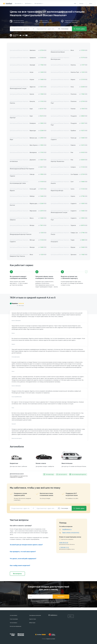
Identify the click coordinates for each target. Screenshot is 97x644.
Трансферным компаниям (35, 615)
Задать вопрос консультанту (71, 532)
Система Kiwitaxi (13, 615)
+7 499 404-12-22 (64, 547)
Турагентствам (33, 619)
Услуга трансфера (14, 619)
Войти (91, 3)
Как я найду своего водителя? (20, 566)
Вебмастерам (32, 623)
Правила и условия (51, 639)
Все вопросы (17, 574)
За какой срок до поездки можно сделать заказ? (26, 545)
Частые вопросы (13, 623)
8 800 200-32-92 (64, 543)
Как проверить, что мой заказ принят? (23, 552)
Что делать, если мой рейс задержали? (23, 559)
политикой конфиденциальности (52, 602)
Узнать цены (79, 29)
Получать (61, 597)
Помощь (81, 3)
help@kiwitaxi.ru (67, 529)
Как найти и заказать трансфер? (21, 526)
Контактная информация (16, 626)
